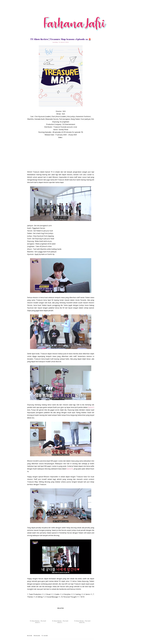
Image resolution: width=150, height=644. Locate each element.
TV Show (45, 636)
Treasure (37, 636)
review (30, 636)
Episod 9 (91, 407)
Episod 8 (70, 469)
